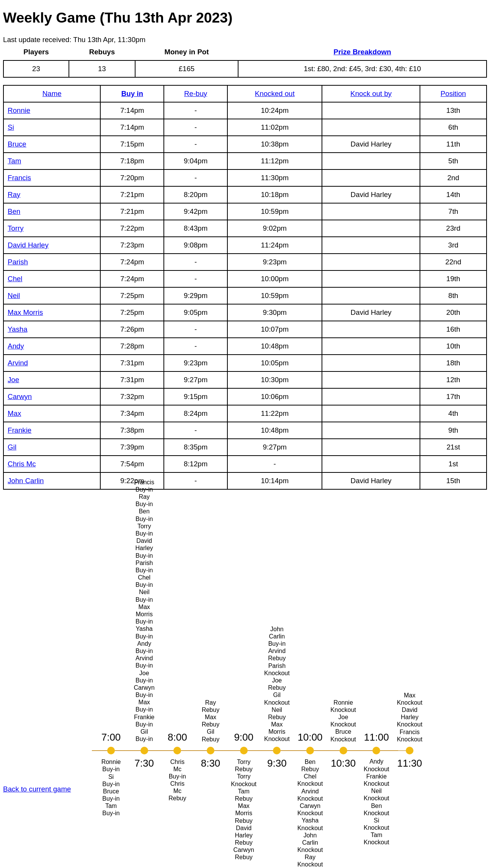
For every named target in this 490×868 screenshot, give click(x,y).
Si (11, 127)
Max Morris (25, 312)
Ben (14, 211)
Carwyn (20, 397)
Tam (14, 161)
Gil (12, 447)
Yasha (18, 329)
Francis (19, 178)
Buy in (132, 94)
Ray (14, 195)
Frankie (20, 430)
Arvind (18, 363)
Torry (16, 228)
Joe (13, 380)
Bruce (17, 144)
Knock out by (371, 94)
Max (14, 413)
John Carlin (26, 481)
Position (453, 94)
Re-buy (196, 94)
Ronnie (19, 110)
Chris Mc (22, 464)
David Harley (28, 245)
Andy (16, 346)
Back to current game (37, 789)
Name (52, 94)
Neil (14, 296)
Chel (15, 279)
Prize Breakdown (362, 52)
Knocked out (275, 94)
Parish (18, 262)
